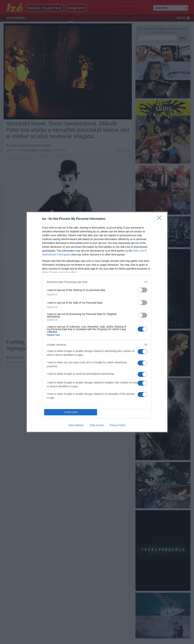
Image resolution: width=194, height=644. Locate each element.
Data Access (97, 425)
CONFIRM (71, 412)
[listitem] (97, 282)
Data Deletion (76, 425)
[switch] (142, 290)
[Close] (160, 219)
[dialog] (97, 322)
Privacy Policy (118, 425)
